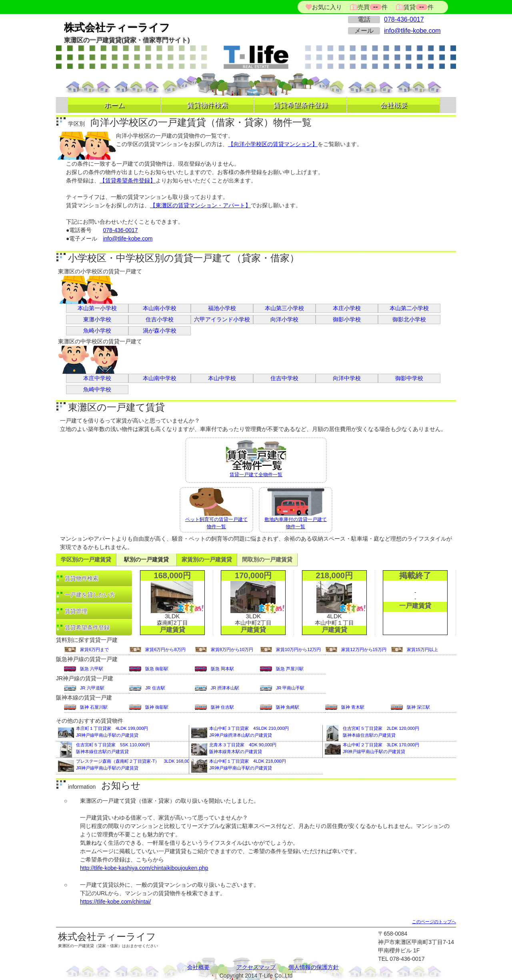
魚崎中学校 (97, 389)
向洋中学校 (347, 378)
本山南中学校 (160, 378)
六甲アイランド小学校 (222, 319)
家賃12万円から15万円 (364, 649)
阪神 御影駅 (157, 707)
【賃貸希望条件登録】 (128, 180)
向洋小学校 (284, 319)
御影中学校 (409, 378)
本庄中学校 (97, 378)
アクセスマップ (256, 967)
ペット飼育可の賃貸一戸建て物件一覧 (216, 509)
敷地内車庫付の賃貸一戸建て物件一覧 (296, 509)
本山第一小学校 (97, 308)
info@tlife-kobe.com (412, 31)
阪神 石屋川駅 (94, 707)
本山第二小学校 (409, 308)
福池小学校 (222, 308)
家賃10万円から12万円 (298, 649)
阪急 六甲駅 (92, 669)
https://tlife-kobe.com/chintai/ (115, 902)
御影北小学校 (409, 319)
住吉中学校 (284, 378)
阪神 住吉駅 (222, 707)
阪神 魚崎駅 (288, 707)
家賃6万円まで (94, 649)
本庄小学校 (347, 308)
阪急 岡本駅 (222, 669)
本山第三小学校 (284, 308)
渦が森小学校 (160, 331)
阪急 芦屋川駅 (290, 669)
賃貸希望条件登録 (300, 105)
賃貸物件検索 (207, 105)
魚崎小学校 (97, 331)
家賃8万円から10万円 (232, 649)
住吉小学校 (160, 319)
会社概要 (394, 105)
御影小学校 (347, 319)
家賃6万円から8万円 (165, 649)
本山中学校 (222, 378)
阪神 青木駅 (353, 707)
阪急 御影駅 (157, 669)
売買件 (373, 7)
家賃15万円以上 (422, 649)
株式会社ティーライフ (117, 28)
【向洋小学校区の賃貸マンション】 (273, 144)
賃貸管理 (76, 611)
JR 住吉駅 (155, 688)
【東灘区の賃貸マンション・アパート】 (200, 205)
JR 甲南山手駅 (290, 688)
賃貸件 (418, 7)
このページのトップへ (434, 922)
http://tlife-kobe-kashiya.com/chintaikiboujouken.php (144, 868)
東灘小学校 (97, 319)
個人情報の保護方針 (314, 967)
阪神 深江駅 (418, 707)
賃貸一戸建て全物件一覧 (256, 458)
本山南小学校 (160, 308)
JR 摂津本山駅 (225, 688)
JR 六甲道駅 (92, 688)
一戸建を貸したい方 (90, 595)
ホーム (114, 105)
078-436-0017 (404, 19)
